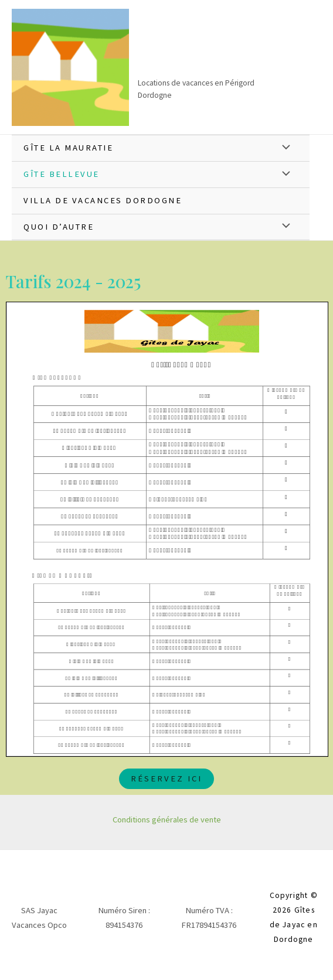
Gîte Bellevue (62, 174)
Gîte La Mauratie (68, 148)
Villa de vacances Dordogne (103, 200)
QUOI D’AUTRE (59, 227)
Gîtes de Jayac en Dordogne (209, 55)
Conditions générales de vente (167, 819)
